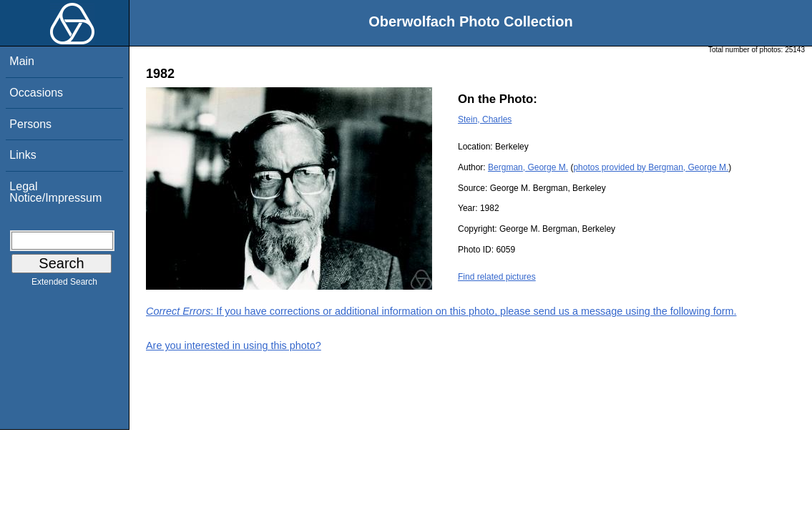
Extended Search (64, 285)
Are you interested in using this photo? (234, 345)
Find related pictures (497, 277)
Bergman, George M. (528, 167)
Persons (30, 124)
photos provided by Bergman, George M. (651, 167)
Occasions (36, 93)
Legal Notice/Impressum (55, 192)
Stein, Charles (485, 119)
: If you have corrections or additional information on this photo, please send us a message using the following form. (441, 311)
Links (23, 155)
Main (22, 61)
